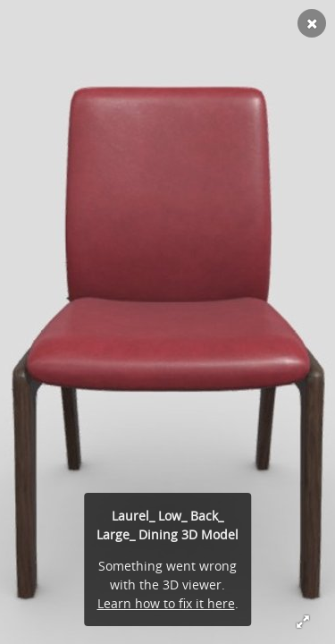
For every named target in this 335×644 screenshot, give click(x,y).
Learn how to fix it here (166, 603)
